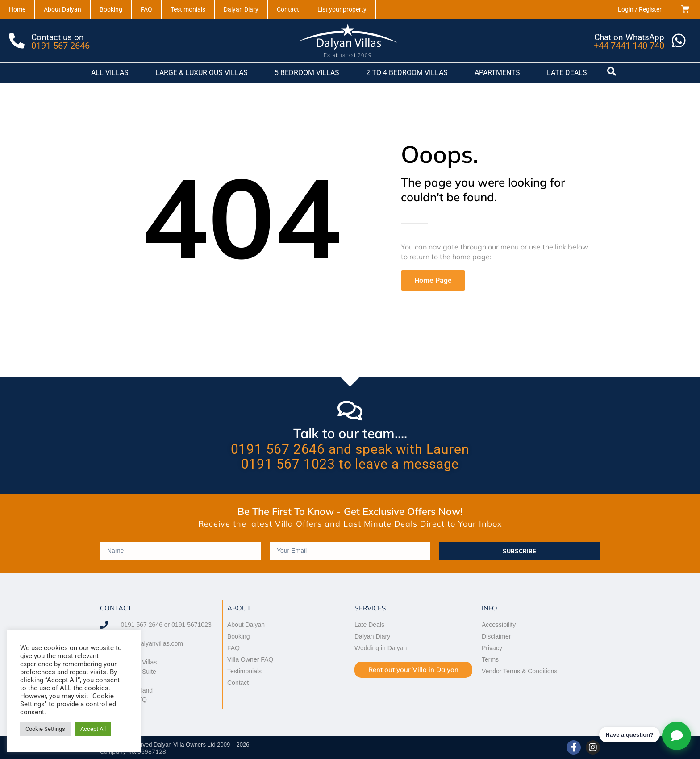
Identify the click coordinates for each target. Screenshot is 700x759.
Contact (288, 9)
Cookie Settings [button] (45, 729)
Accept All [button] (93, 729)
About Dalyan (62, 9)
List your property (342, 9)
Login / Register (640, 9)
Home (17, 9)
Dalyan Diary (241, 9)
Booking (111, 9)
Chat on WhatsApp (629, 37)
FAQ (146, 9)
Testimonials (188, 9)
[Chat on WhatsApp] (679, 41)
